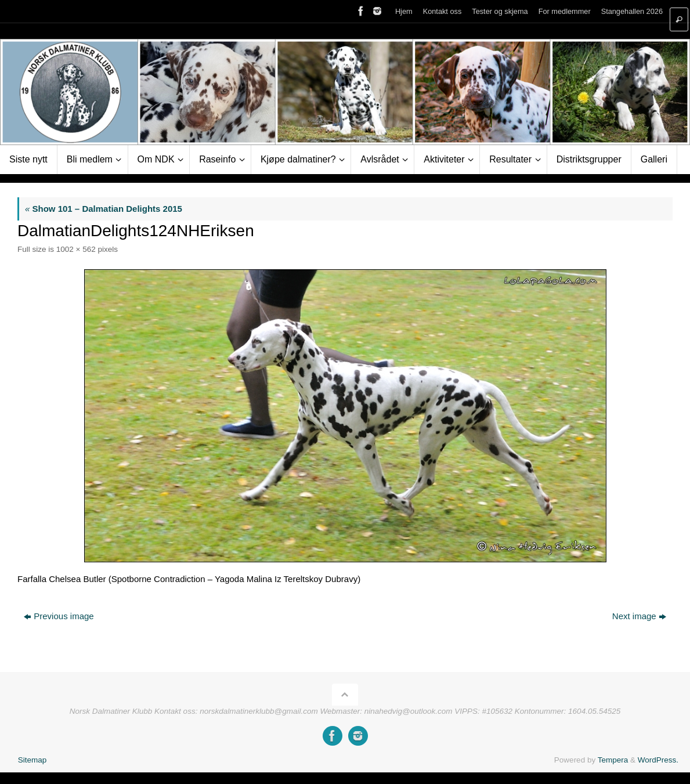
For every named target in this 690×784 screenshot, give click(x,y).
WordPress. (658, 760)
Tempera (613, 760)
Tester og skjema (500, 11)
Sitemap (32, 760)
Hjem (404, 11)
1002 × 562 (76, 249)
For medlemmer (565, 11)
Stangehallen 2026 (632, 11)
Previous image (59, 616)
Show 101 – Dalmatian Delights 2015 (104, 209)
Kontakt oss (442, 11)
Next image (639, 616)
